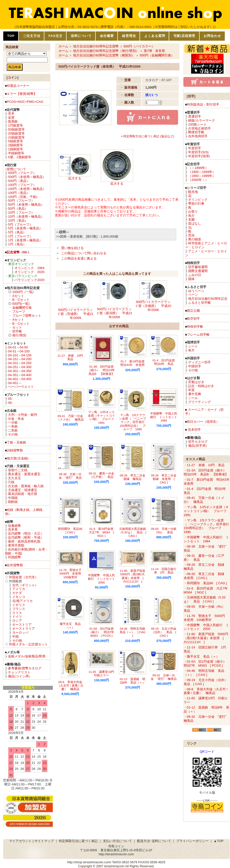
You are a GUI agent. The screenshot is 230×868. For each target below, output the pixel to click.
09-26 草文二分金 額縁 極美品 (134, 477)
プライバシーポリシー (192, 841)
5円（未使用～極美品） (25, 228)
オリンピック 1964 (29, 268)
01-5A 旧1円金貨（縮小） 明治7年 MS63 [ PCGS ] (103, 632)
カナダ (17, 593)
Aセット (18, 296)
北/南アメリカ (22, 601)
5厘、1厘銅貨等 (19, 157)
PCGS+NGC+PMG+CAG (25, 102)
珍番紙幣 (14, 526)
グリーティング (199, 402)
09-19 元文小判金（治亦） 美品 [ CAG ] (164, 632)
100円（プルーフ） (22, 185)
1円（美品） (17, 244)
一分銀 (13, 422)
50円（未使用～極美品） (26, 205)
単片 (191, 350)
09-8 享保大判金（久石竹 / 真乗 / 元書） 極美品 (70, 686)
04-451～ (15, 383)
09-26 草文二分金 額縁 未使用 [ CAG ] (165, 479)
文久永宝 (14, 478)
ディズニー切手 (199, 362)
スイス (17, 613)
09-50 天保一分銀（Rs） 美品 (164, 530)
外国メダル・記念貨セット (28, 644)
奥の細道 (195, 239)
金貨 (11, 117)
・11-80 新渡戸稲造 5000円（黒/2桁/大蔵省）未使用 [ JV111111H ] (206, 638)
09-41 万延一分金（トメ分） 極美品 (70, 418)
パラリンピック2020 (29, 280)
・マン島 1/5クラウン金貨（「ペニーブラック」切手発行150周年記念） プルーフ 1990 (206, 526)
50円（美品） (18, 209)
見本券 (13, 529)
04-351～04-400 (20, 375)
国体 (191, 279)
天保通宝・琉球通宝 (23, 490)
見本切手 (194, 430)
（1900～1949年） (202, 172)
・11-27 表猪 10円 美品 (204, 465)
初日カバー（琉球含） (203, 422)
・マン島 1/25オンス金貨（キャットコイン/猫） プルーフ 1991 (207, 511)
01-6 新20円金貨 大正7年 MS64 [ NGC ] (103, 532)
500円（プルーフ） (22, 173)
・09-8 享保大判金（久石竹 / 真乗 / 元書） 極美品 (206, 691)
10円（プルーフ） (21, 213)
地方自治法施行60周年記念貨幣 (96, 46)
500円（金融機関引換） (157, 55)
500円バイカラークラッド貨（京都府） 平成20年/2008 (153, 306)
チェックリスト (19, 672)
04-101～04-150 (20, 355)
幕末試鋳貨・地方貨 (23, 494)
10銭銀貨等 (16, 137)
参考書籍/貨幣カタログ (25, 668)
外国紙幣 (14, 557)
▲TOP (218, 841)
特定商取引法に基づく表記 (78, 841)
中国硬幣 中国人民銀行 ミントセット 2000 (103, 579)
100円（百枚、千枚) (23, 197)
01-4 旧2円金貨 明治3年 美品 (165, 362)
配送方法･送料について (154, 841)
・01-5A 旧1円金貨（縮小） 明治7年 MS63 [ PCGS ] (207, 663)
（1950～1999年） (202, 176)
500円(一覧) (21, 304)
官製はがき (196, 382)
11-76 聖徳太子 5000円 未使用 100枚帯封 (72, 574)
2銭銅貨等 (15, 145)
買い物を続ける (72, 248)
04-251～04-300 (20, 367)
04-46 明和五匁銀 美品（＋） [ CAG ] (134, 632)
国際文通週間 (198, 271)
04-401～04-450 (20, 379)
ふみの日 (195, 275)
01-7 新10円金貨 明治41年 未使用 (134, 363)
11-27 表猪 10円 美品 (72, 357)
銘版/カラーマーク (202, 120)
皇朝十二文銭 (18, 470)
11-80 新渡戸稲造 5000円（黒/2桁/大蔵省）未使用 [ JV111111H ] (134, 576)
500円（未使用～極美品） (27, 177)
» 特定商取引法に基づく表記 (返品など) (147, 136)
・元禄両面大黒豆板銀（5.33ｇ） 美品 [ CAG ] (205, 599)
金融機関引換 (22, 308)
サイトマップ (44, 841)
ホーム (63, 46)
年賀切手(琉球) (199, 156)
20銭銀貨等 (16, 133)
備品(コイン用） (20, 676)
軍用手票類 (16, 545)
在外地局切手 (198, 136)
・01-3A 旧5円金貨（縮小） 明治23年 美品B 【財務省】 (207, 472)
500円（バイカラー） (139, 46)
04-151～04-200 (20, 359)
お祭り (193, 212)
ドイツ (17, 617)
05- (10, 399)
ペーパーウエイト (21, 387)
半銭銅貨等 (16, 153)
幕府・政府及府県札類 (24, 541)
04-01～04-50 (18, 347)
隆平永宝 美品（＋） (70, 626)
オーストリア (22, 625)
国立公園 (193, 311)
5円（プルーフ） (20, 224)
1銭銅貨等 (15, 149)
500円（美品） (19, 181)
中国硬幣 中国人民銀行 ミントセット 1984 (165, 417)
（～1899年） (198, 168)
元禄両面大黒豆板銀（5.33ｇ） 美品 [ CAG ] (133, 532)
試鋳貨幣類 (15, 450)
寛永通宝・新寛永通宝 (24, 474)
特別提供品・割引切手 (203, 104)
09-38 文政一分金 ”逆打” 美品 (70, 476)
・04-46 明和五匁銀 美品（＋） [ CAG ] (204, 673)
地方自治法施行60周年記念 (208, 299)
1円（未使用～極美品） (25, 240)
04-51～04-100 (19, 351)
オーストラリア (24, 629)
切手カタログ (198, 442)
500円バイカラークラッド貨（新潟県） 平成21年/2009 (114, 313)
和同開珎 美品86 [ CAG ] (72, 530)
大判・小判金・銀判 (23, 415)
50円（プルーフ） (21, 201)
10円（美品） (18, 220)
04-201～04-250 (20, 363)
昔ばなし (195, 223)
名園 (191, 219)
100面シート (197, 124)
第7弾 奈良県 (154, 51)
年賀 (191, 390)
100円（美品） (19, 193)
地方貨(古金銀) (18, 458)
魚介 (191, 216)
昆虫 (191, 235)
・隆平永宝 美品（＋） (201, 656)
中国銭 (13, 498)
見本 (11, 113)
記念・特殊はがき (201, 386)
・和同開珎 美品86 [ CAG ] (205, 583)
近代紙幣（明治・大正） (26, 533)
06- (10, 403)
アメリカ (19, 589)
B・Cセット (21, 300)
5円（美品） (17, 232)
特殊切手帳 (195, 327)
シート (193, 346)
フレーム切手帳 (198, 335)
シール (193, 398)
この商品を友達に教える (79, 258)
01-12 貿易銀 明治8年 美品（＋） (133, 681)
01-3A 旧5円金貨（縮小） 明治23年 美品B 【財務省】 (103, 370)
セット (17, 327)
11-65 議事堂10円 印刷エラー (103, 673)
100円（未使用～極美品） (27, 189)
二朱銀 (13, 430)
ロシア (17, 621)
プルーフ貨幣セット (27, 316)
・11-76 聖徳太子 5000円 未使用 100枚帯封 (206, 618)
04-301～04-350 (20, 371)
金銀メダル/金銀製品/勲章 (27, 656)
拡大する (75, 178)
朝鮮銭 (13, 502)
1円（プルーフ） (20, 236)
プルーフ (19, 312)
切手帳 (17, 331)
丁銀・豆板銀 (16, 442)
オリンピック (198, 200)
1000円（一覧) (23, 292)
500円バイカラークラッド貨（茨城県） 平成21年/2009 (75, 314)
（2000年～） (198, 180)
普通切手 (195, 116)
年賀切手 (195, 148)
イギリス (19, 605)
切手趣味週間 (198, 267)
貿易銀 (13, 121)
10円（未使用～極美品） (26, 217)
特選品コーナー (18, 86)
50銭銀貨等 (16, 129)
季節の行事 (196, 204)
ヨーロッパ (20, 633)
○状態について (16, 169)
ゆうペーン (196, 291)
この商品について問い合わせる (84, 253)
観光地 (193, 192)
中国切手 (195, 366)
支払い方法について (117, 841)
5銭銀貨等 (15, 141)
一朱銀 (13, 426)
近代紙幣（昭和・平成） (26, 537)
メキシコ (19, 597)
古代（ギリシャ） (25, 585)
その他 (13, 434)
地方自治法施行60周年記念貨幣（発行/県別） (106, 51)
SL (190, 227)
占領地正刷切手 (199, 128)
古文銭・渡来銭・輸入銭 (26, 486)
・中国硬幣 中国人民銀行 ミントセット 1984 (206, 539)
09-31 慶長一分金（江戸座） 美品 (101, 475)
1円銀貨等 (15, 125)
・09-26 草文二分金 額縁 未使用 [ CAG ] (206, 576)
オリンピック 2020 (29, 272)
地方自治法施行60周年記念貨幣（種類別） (104, 55)
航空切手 (193, 319)
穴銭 (11, 482)
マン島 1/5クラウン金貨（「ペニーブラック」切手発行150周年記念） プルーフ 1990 (133, 422)
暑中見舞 (195, 394)
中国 (15, 637)
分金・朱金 (16, 419)
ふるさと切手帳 (199, 303)
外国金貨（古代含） (24, 577)
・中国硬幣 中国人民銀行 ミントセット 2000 (206, 627)
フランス (19, 609)
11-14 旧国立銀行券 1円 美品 (164, 571)
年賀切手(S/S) (198, 152)
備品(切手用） (198, 446)
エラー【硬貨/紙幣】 (22, 94)
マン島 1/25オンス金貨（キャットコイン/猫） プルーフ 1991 (102, 417)
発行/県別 (19, 335)
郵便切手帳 (196, 132)
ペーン (193, 295)
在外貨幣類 (15, 565)
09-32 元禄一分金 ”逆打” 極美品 (164, 677)
